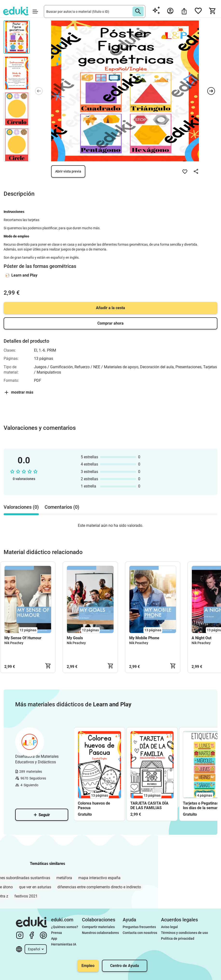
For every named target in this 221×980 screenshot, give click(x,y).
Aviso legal (169, 927)
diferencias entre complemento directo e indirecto (99, 887)
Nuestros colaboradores (100, 933)
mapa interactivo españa (99, 878)
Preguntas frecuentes (139, 927)
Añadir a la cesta (110, 308)
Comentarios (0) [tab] (62, 507)
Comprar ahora (110, 323)
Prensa (57, 933)
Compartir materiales (98, 927)
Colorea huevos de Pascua (94, 806)
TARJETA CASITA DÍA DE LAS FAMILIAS (149, 806)
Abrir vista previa (68, 171)
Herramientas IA (64, 944)
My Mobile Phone (144, 638)
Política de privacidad (178, 938)
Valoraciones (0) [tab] (21, 507)
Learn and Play (24, 275)
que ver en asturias (35, 887)
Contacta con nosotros (140, 933)
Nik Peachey (14, 643)
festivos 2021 (26, 896)
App (54, 938)
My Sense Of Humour (23, 638)
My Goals (75, 638)
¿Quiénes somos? (65, 927)
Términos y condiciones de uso (184, 933)
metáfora (64, 878)
